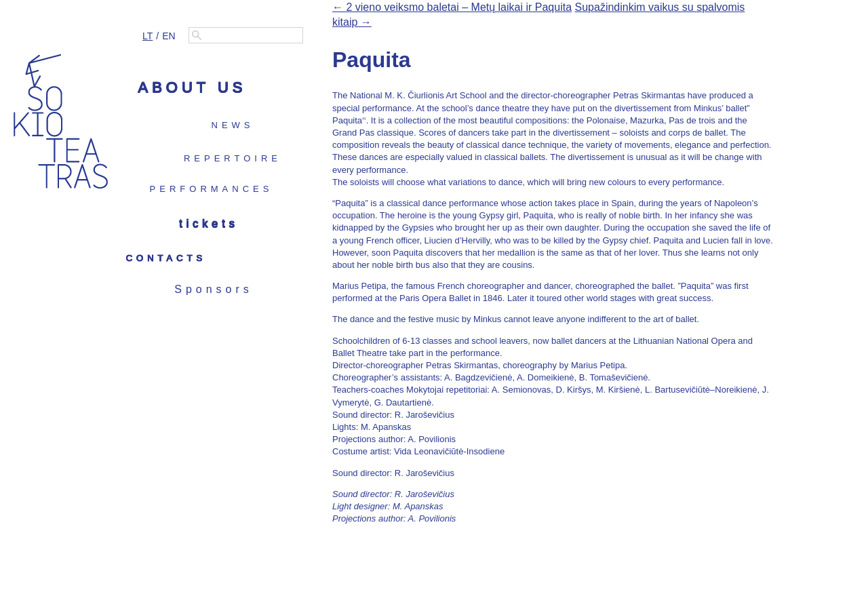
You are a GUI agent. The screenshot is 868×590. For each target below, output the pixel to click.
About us (192, 87)
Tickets (209, 223)
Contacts (166, 258)
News (233, 125)
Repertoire (233, 158)
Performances (212, 189)
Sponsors (214, 289)
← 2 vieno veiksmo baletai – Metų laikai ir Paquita (452, 7)
